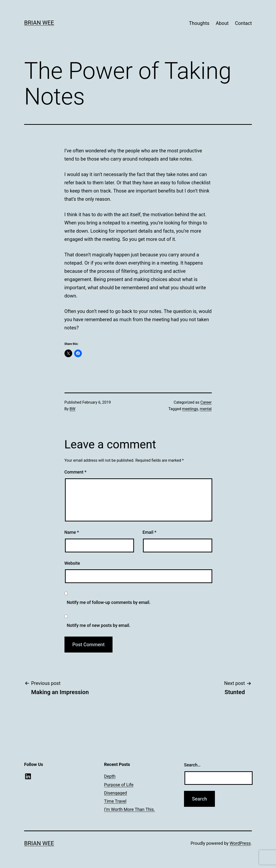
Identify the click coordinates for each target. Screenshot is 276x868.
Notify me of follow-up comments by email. (109, 602)
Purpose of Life (119, 785)
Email (149, 532)
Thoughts (199, 23)
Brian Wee (39, 23)
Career (206, 402)
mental (206, 409)
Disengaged (116, 793)
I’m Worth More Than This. (129, 809)
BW (72, 409)
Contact (243, 23)
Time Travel (115, 801)
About (222, 23)
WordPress (240, 843)
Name (72, 532)
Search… (192, 765)
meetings (190, 409)
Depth (110, 776)
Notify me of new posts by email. (99, 625)
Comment (75, 472)
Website (72, 563)
